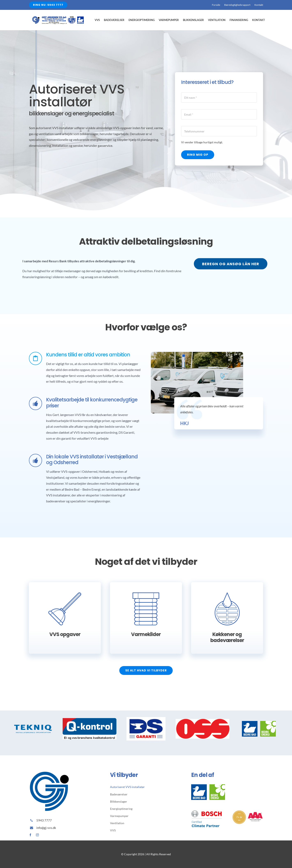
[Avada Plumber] (58, 18)
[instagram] (37, 835)
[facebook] (30, 835)
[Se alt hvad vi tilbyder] (146, 670)
